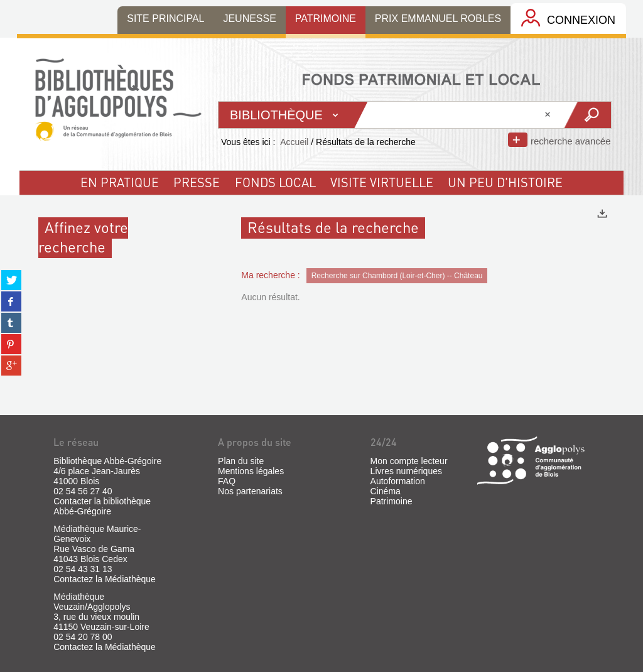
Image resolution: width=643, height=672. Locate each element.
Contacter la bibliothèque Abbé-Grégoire (102, 506)
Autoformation (398, 481)
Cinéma (386, 491)
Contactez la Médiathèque (105, 579)
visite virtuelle (382, 182)
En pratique (120, 182)
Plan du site (241, 461)
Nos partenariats (250, 491)
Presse (197, 182)
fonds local (275, 182)
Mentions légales (251, 471)
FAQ (227, 481)
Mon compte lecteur (409, 461)
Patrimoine (392, 501)
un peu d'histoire (505, 182)
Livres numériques (406, 471)
